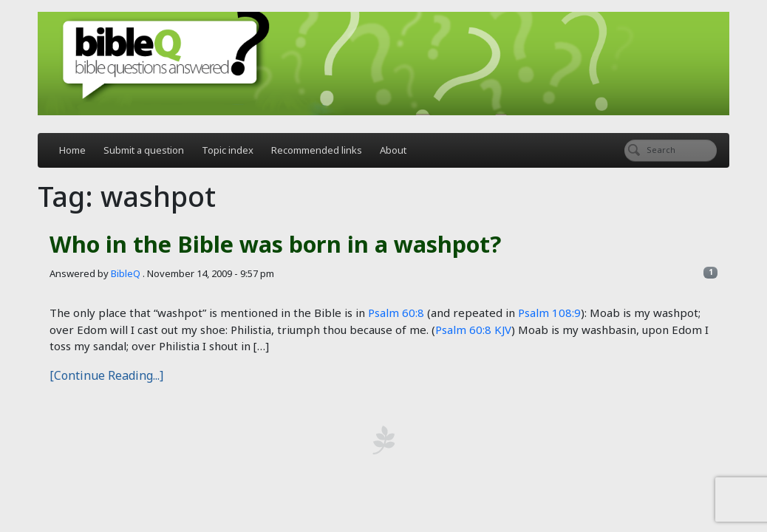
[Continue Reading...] (106, 375)
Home (72, 150)
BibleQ (126, 273)
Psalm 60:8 (396, 313)
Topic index (228, 150)
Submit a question (144, 150)
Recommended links (317, 150)
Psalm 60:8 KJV (473, 330)
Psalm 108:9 (549, 313)
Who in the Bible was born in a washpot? (275, 244)
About (393, 150)
